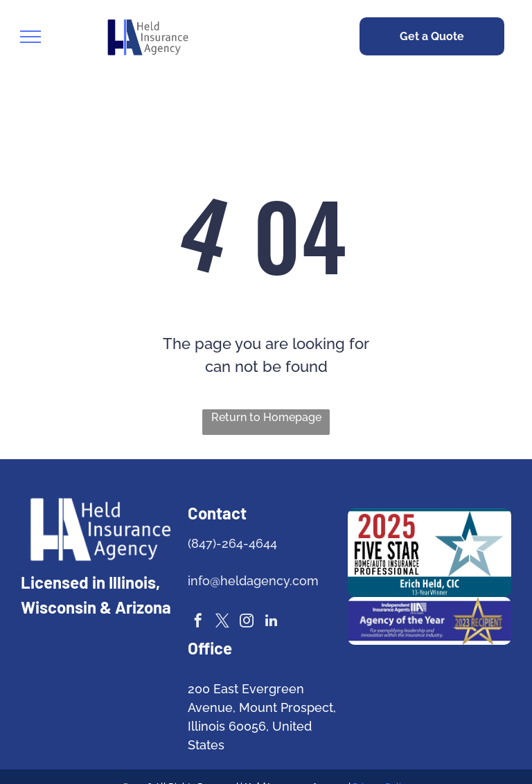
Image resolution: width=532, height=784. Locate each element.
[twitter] (222, 622)
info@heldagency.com (253, 581)
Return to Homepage (266, 417)
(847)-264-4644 (232, 543)
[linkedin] (271, 622)
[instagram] (247, 622)
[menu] (30, 37)
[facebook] (198, 622)
